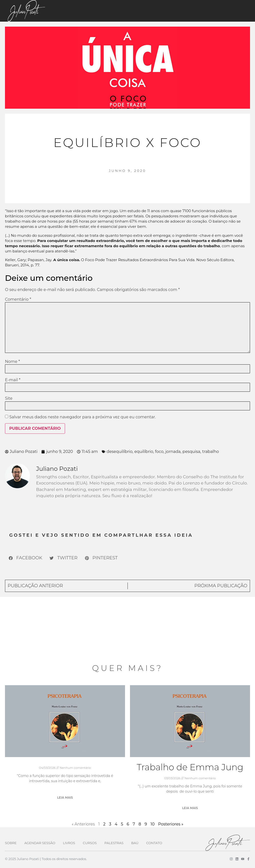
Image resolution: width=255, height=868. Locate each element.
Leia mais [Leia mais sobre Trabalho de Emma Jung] (190, 808)
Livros (69, 843)
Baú (135, 843)
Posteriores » (171, 824)
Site (9, 398)
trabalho (211, 452)
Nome (12, 362)
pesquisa (191, 452)
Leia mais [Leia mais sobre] (65, 797)
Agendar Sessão (40, 843)
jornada (173, 452)
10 (152, 824)
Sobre (11, 843)
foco (159, 452)
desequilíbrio (120, 452)
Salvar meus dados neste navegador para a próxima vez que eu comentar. (83, 417)
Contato (154, 843)
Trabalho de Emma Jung (190, 767)
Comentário (18, 299)
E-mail (13, 380)
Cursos (90, 843)
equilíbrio (144, 452)
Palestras (114, 843)
